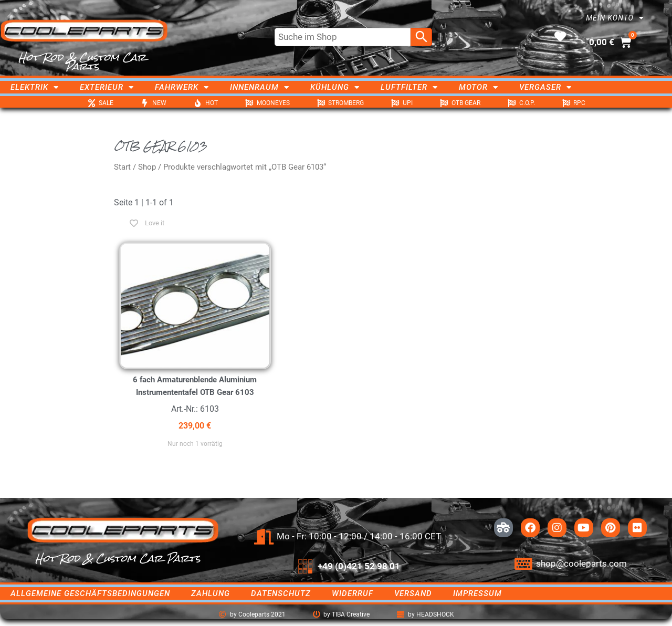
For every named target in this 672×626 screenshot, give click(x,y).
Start (122, 167)
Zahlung (211, 593)
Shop (147, 167)
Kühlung (335, 87)
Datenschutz (281, 593)
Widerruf (353, 593)
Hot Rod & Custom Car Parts (82, 62)
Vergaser (545, 87)
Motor (479, 87)
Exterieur (107, 87)
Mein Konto (615, 18)
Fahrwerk (182, 87)
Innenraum (260, 87)
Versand (413, 593)
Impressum (477, 593)
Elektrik (35, 87)
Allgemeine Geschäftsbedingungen (90, 593)
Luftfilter (409, 87)
